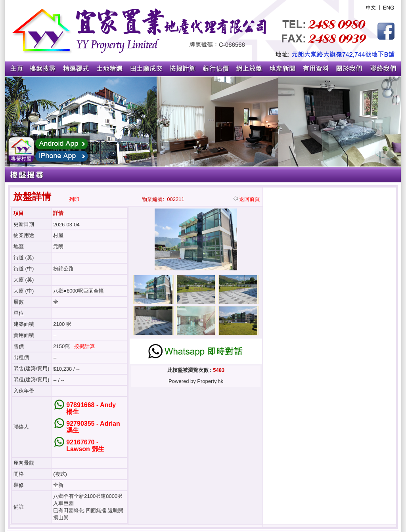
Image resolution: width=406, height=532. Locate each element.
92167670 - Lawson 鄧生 (85, 446)
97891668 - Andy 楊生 (91, 408)
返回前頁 (246, 199)
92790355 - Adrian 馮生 (93, 427)
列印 (74, 199)
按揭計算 (84, 346)
